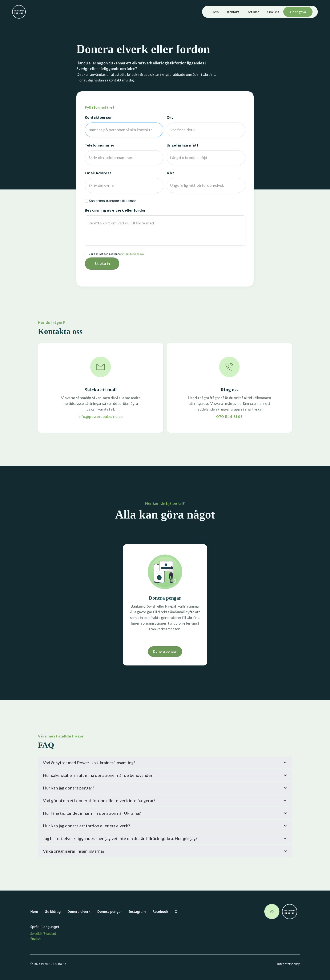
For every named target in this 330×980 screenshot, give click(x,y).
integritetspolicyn (133, 254)
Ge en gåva (298, 12)
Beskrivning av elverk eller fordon (116, 210)
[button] (165, 763)
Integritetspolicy (288, 964)
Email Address (98, 173)
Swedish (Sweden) (43, 933)
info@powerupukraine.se (101, 417)
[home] (19, 12)
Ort (170, 117)
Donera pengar (165, 651)
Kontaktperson (99, 117)
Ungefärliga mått (182, 145)
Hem (215, 12)
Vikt (170, 173)
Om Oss (273, 12)
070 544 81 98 (229, 417)
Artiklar (253, 12)
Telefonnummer (100, 145)
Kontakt (233, 12)
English (35, 938)
